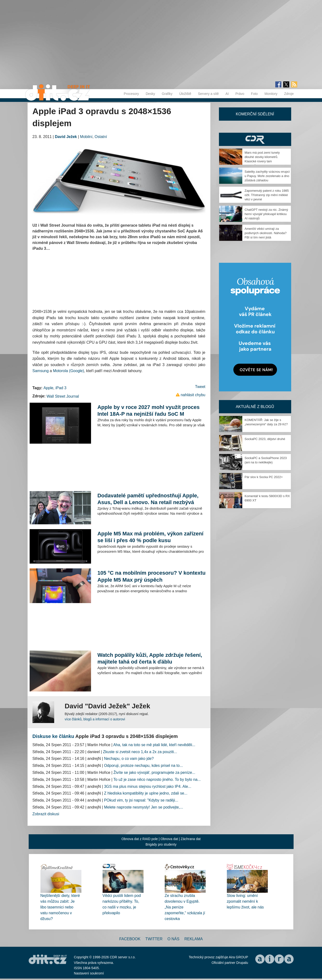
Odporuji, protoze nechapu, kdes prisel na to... (143, 766)
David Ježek (66, 137)
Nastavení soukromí (89, 973)
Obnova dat (169, 839)
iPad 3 (61, 388)
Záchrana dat (191, 839)
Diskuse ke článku (53, 736)
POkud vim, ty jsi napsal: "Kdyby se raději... (141, 800)
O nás (173, 939)
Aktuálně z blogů (255, 407)
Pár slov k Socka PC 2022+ (264, 477)
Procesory (131, 94)
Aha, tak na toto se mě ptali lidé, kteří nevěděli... (154, 745)
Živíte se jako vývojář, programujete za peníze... (154, 773)
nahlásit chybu (193, 395)
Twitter (154, 939)
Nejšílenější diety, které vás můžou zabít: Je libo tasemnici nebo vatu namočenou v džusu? (60, 907)
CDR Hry (255, 139)
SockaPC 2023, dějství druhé (265, 439)
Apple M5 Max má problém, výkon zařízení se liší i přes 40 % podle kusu (150, 537)
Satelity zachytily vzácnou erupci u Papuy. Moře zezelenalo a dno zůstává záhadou (267, 176)
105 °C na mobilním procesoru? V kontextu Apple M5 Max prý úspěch (151, 576)
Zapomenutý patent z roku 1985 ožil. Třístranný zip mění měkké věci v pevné (267, 195)
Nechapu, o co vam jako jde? (129, 759)
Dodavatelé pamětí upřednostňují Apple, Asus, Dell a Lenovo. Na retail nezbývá (148, 499)
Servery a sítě (208, 94)
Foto (254, 94)
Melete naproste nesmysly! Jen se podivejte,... (144, 807)
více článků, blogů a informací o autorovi (95, 719)
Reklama (193, 939)
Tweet (200, 387)
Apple (48, 388)
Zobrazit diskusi (46, 814)
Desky (150, 94)
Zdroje (289, 94)
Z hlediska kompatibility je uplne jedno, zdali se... (146, 793)
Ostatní (101, 137)
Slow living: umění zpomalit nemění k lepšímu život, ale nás (245, 901)
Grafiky (167, 94)
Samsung (41, 371)
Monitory (271, 94)
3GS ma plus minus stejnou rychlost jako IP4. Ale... (148, 786)
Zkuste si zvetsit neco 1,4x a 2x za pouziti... (140, 752)
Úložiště (185, 94)
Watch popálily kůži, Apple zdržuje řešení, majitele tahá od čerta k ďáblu (150, 658)
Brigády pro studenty (161, 844)
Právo (240, 94)
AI (227, 94)
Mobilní (86, 137)
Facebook (130, 939)
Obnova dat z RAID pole (140, 839)
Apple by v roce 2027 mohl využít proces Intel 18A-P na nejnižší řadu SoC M (148, 411)
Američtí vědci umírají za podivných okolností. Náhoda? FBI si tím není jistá (266, 233)
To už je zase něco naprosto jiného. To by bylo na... (157, 779)
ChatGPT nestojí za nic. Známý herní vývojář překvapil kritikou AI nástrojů (266, 214)
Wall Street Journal (63, 396)
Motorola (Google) (69, 371)
